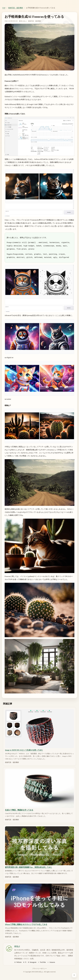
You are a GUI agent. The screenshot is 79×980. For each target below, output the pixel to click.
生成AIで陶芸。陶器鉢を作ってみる (19, 809)
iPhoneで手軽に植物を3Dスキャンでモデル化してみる (26, 923)
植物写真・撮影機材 (16, 8)
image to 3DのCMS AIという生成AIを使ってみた (24, 749)
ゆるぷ (24, 21)
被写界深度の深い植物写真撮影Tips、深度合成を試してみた (28, 866)
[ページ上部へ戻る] (74, 975)
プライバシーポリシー (39, 968)
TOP (4, 8)
